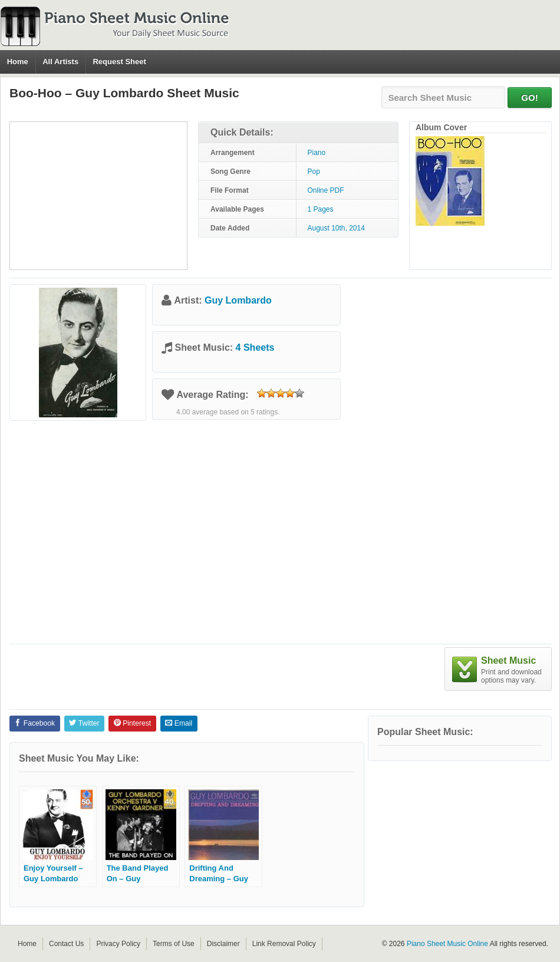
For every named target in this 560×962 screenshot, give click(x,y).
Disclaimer (223, 944)
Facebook (34, 723)
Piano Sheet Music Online (447, 944)
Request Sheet (119, 62)
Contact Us (66, 944)
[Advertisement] (98, 196)
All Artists (60, 62)
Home (18, 62)
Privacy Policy (118, 944)
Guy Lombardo (238, 300)
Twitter (84, 723)
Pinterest (132, 723)
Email (179, 723)
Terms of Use (174, 944)
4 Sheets (255, 347)
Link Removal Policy (284, 944)
